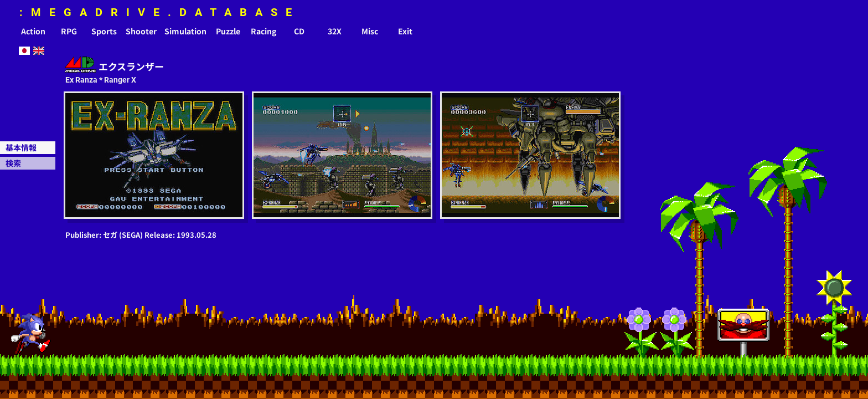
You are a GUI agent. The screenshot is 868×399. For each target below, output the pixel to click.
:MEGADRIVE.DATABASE (160, 12)
